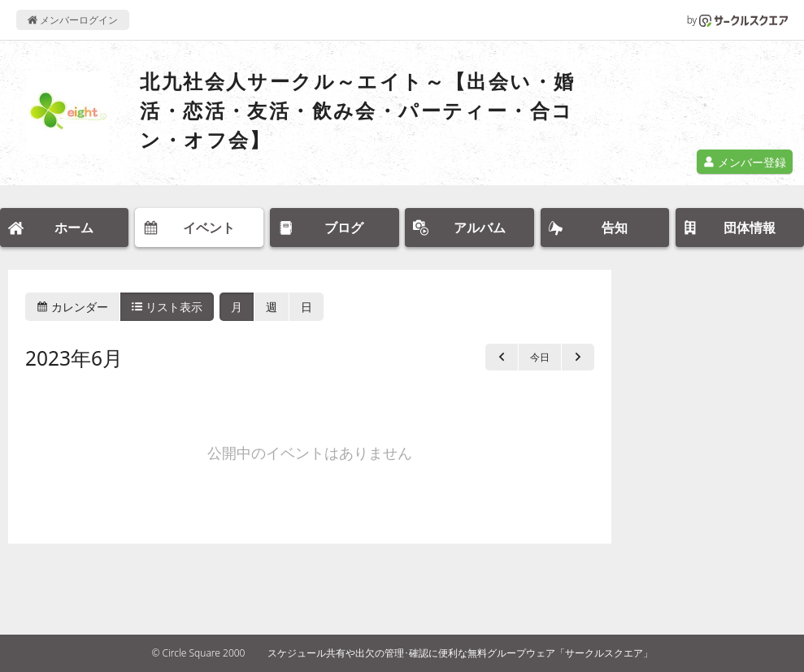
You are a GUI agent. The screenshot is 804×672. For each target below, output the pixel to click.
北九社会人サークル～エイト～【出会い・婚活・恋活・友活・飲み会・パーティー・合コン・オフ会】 (357, 110)
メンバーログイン (73, 20)
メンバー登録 (745, 162)
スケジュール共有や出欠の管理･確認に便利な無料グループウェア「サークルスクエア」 (460, 653)
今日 (540, 357)
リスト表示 (167, 307)
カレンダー (72, 307)
